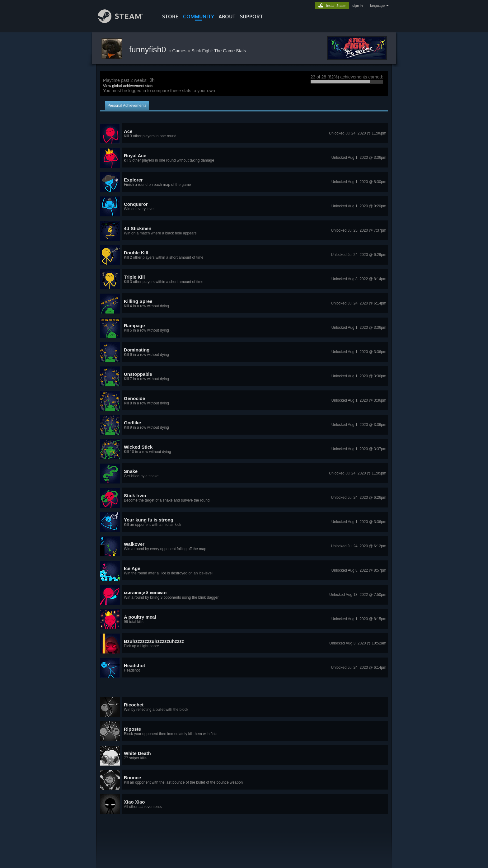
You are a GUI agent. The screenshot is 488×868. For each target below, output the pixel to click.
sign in (357, 6)
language (377, 6)
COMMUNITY (199, 17)
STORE (170, 17)
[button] (244, 134)
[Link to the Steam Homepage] (125, 21)
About (227, 17)
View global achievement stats (128, 86)
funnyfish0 (149, 50)
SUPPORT (251, 17)
